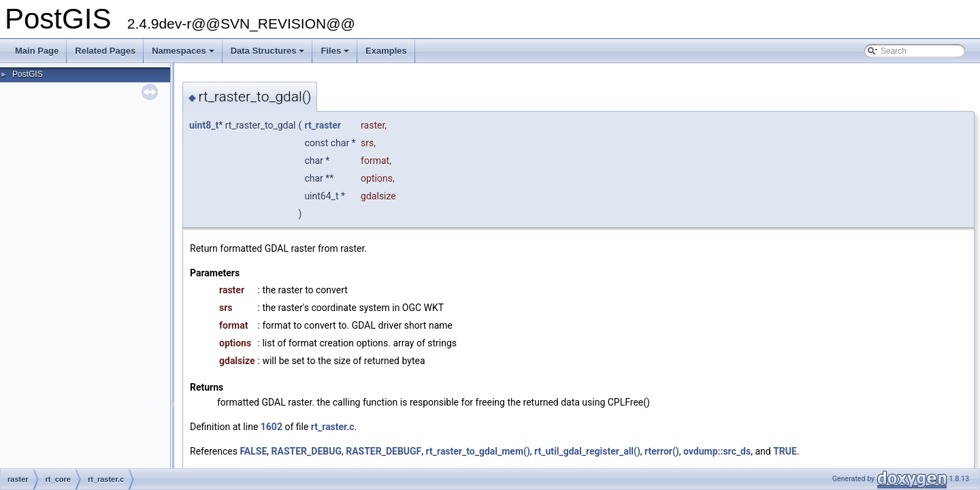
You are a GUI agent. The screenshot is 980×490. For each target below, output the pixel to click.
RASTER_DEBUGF (383, 451)
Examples (386, 51)
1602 (272, 427)
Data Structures (269, 54)
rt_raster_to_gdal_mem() (478, 451)
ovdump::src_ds (717, 451)
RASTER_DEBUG (307, 451)
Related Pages (105, 51)
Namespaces (184, 54)
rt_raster (322, 125)
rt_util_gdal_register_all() (587, 451)
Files (336, 54)
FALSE (253, 451)
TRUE (785, 451)
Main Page (37, 51)
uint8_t (204, 125)
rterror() (662, 451)
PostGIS (28, 74)
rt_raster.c (333, 427)
